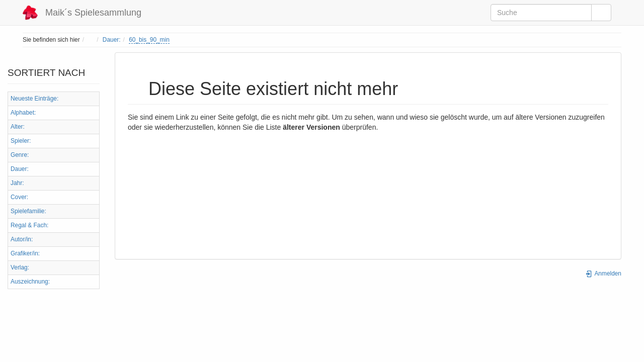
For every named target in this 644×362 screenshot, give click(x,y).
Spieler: (21, 141)
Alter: (18, 127)
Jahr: (17, 183)
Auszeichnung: (30, 282)
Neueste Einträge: (34, 99)
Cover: (19, 197)
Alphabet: (23, 113)
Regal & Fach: (29, 225)
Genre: (20, 155)
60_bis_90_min (149, 40)
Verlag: (20, 267)
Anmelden (603, 274)
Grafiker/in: (25, 253)
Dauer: (112, 40)
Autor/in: (22, 239)
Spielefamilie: (28, 211)
